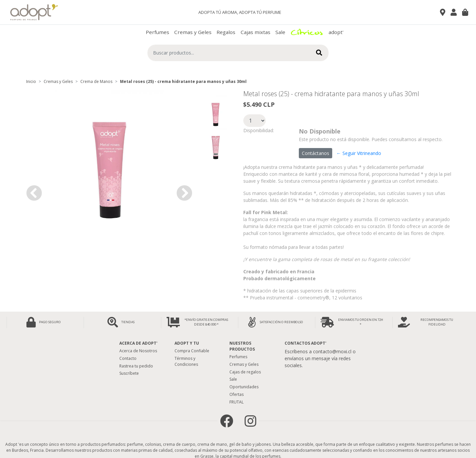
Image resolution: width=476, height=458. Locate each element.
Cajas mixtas (256, 32)
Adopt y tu (187, 343)
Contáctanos (316, 153)
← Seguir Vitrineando (359, 153)
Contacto (128, 358)
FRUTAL (237, 402)
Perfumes (158, 32)
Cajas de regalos (245, 372)
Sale (280, 32)
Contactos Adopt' (305, 343)
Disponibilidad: (259, 130)
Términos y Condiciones (186, 361)
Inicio (31, 81)
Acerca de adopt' (138, 343)
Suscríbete (129, 373)
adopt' (336, 32)
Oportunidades (244, 387)
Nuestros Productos (242, 346)
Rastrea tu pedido (136, 366)
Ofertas (237, 394)
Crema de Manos (96, 81)
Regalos (226, 32)
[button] (34, 193)
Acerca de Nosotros (138, 351)
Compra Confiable (192, 351)
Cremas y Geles (193, 32)
